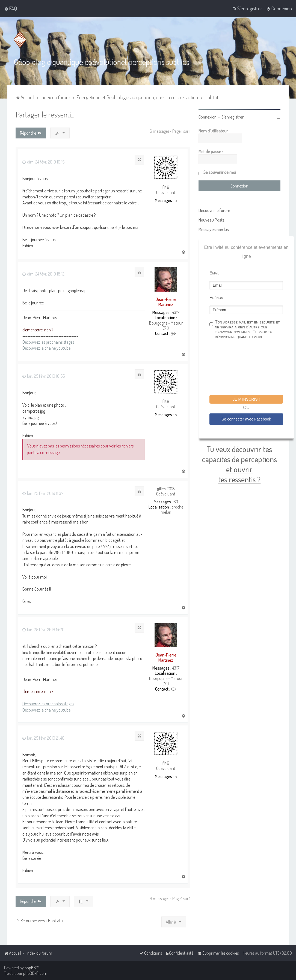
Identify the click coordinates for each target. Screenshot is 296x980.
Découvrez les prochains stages (48, 342)
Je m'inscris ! (246, 399)
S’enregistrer (233, 117)
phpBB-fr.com (35, 973)
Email (214, 273)
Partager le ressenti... (45, 114)
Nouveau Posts (211, 220)
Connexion (208, 117)
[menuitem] (11, 8)
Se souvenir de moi (220, 172)
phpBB (30, 968)
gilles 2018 (166, 489)
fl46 (166, 187)
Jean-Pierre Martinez (166, 302)
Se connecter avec (246, 419)
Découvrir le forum (214, 210)
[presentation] (251, 368)
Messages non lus (214, 229)
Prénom (217, 297)
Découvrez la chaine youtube (46, 348)
